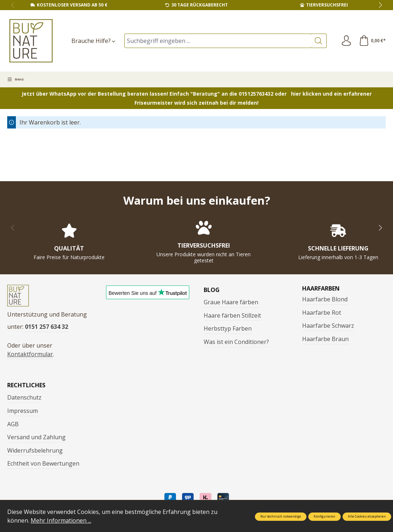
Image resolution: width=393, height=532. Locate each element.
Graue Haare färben (231, 302)
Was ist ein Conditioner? (236, 342)
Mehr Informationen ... (61, 520)
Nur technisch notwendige (281, 516)
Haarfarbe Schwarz (328, 326)
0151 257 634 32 (47, 327)
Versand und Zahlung (36, 438)
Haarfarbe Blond (325, 299)
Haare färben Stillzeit (232, 315)
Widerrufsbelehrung (35, 451)
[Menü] (16, 79)
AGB (13, 425)
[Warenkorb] (372, 41)
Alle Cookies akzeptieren (367, 516)
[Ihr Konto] (346, 41)
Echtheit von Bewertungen (43, 464)
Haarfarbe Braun (325, 339)
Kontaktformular (30, 355)
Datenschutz (24, 398)
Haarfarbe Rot (322, 313)
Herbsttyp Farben (228, 328)
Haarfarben (321, 288)
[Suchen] (318, 41)
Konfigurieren (324, 516)
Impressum (23, 411)
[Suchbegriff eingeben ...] (217, 41)
